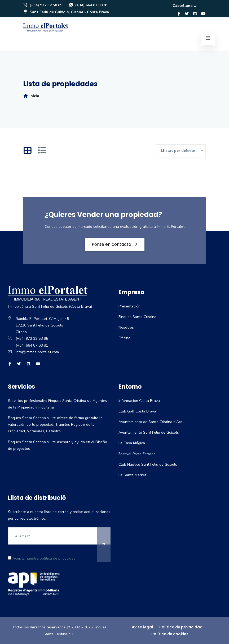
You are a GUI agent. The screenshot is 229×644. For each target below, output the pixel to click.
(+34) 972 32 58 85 (43, 5)
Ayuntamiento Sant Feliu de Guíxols (149, 432)
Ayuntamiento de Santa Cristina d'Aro (150, 422)
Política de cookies (170, 634)
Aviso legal (142, 627)
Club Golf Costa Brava (137, 411)
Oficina (124, 338)
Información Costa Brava (139, 401)
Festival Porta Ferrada (137, 454)
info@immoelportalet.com (37, 352)
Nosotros (126, 327)
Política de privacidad (181, 627)
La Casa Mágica (132, 443)
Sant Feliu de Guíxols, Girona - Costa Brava (66, 12)
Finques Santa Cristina (137, 317)
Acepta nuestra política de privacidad (42, 558)
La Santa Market (132, 475)
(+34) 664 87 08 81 (88, 5)
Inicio (31, 96)
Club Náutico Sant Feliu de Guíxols (148, 464)
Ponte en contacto (115, 244)
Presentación (129, 306)
